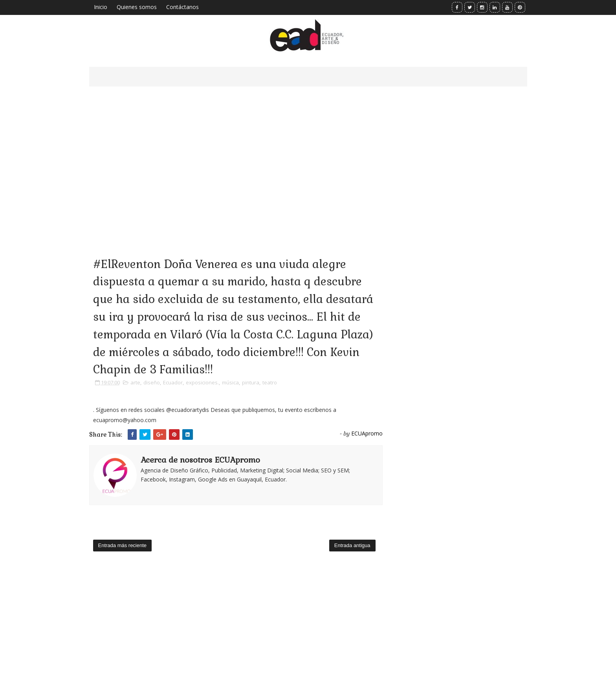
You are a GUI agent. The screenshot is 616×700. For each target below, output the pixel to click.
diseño (152, 382)
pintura (251, 382)
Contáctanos (182, 7)
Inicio (101, 7)
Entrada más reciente (123, 545)
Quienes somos (137, 7)
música (230, 382)
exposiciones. (202, 382)
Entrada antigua (352, 545)
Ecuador (173, 382)
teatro (270, 382)
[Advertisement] (236, 161)
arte (135, 382)
